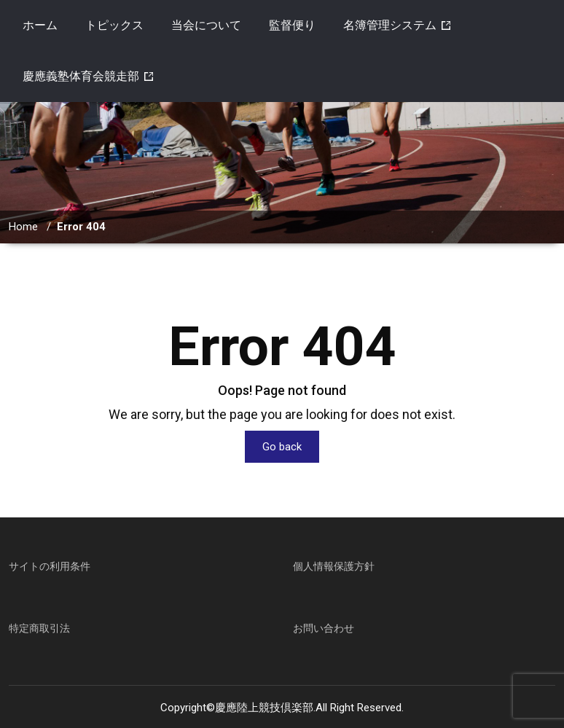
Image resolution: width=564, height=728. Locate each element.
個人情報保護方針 (334, 566)
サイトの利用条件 (50, 566)
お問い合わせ (324, 628)
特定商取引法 (39, 628)
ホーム (40, 25)
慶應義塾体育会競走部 (81, 76)
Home (23, 227)
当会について (206, 25)
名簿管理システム (390, 25)
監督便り (292, 25)
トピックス (114, 25)
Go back (282, 447)
